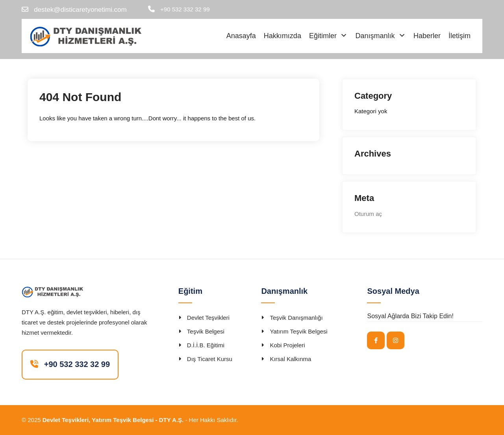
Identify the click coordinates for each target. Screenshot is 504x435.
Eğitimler (323, 36)
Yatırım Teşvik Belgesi (298, 331)
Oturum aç (368, 214)
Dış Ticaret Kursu (210, 359)
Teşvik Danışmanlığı (296, 318)
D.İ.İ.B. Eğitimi (206, 345)
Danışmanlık (375, 36)
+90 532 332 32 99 (185, 9)
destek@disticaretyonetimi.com (80, 10)
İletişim (460, 36)
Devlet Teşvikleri (208, 318)
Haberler (427, 36)
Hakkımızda (283, 36)
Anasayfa (241, 36)
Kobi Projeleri (287, 345)
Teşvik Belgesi (206, 331)
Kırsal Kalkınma (290, 359)
